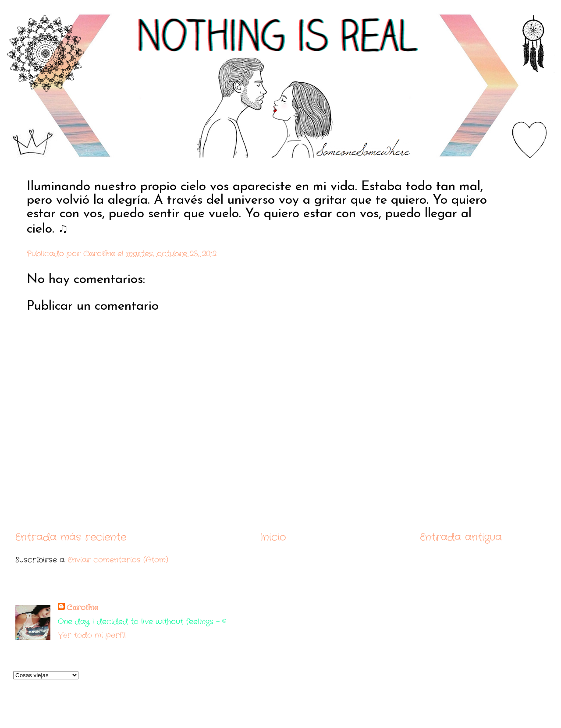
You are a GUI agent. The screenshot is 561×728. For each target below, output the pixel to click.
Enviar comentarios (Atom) (118, 560)
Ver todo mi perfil (92, 635)
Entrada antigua (461, 537)
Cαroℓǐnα (82, 608)
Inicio (273, 537)
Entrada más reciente (71, 537)
